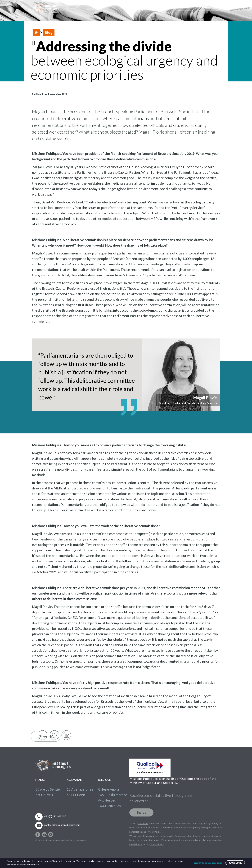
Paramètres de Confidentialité (207, 863)
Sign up (141, 810)
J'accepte (235, 863)
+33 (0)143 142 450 (55, 814)
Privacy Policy (80, 838)
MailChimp (143, 821)
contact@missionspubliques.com (62, 822)
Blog (49, 32)
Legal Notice (65, 838)
